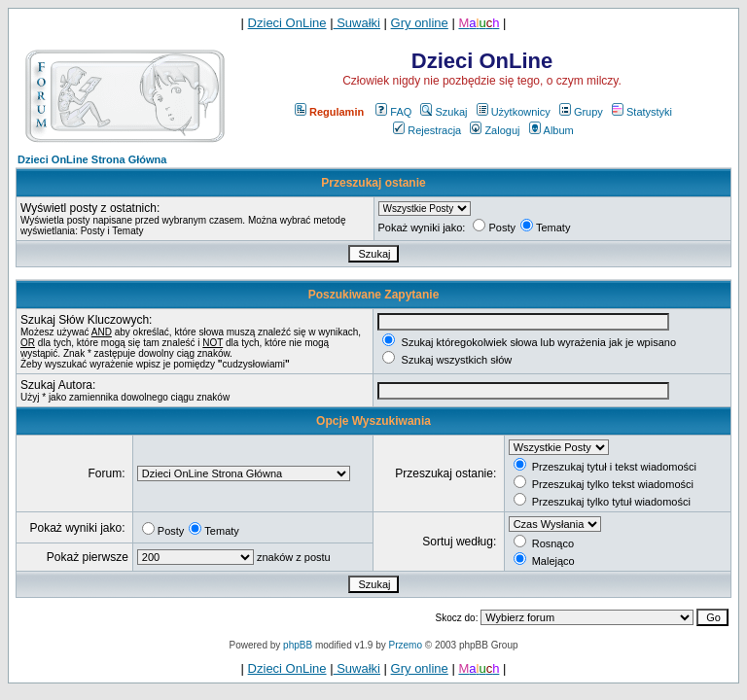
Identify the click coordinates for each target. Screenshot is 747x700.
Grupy (581, 112)
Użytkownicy (514, 112)
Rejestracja (427, 130)
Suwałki (357, 23)
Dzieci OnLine (287, 23)
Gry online (420, 23)
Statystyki (642, 112)
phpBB (298, 645)
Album (551, 130)
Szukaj (444, 112)
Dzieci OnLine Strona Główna (92, 159)
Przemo (406, 645)
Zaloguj (495, 130)
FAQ (393, 112)
